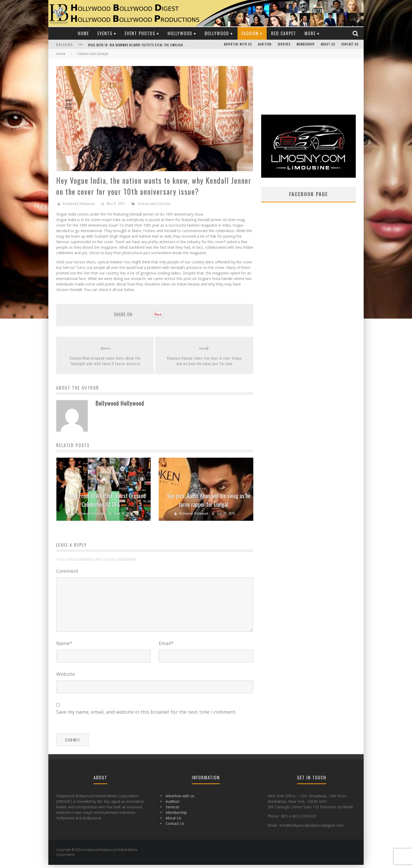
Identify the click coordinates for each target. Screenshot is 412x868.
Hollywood (180, 33)
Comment (67, 571)
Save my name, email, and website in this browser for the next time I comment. (146, 715)
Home (83, 33)
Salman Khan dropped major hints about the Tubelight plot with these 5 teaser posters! (105, 361)
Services (284, 44)
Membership (306, 44)
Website (66, 677)
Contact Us (350, 44)
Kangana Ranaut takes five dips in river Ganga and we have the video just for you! (204, 361)
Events (105, 33)
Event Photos (140, 33)
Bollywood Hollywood (79, 203)
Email (166, 646)
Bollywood (217, 33)
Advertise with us (238, 44)
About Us (328, 44)
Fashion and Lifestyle (154, 203)
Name (64, 646)
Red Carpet (284, 33)
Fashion (250, 33)
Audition (265, 44)
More (310, 33)
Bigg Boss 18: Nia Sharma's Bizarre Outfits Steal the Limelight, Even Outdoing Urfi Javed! (158, 45)
